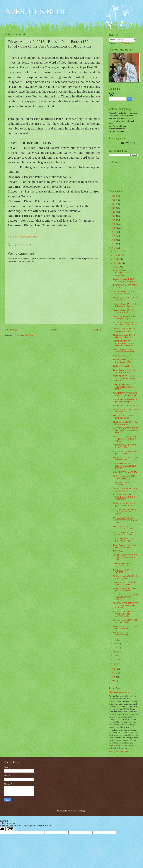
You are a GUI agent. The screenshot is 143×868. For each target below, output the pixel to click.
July (115, 640)
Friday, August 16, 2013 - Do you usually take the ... (126, 459)
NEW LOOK (118, 551)
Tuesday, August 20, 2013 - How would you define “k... (125, 411)
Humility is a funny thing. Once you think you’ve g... (125, 452)
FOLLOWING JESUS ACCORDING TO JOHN (124, 528)
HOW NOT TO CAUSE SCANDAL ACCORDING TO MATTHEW (124, 497)
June (116, 644)
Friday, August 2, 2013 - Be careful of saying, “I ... (124, 634)
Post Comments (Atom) (24, 335)
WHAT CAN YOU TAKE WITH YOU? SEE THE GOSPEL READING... (126, 605)
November (118, 255)
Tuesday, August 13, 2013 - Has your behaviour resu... (125, 490)
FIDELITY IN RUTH (121, 366)
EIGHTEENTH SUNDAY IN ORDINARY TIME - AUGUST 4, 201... (124, 614)
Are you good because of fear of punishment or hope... (125, 400)
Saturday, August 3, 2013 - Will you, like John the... (125, 621)
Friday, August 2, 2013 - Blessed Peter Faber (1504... (125, 627)
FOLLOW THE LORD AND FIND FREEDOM (124, 417)
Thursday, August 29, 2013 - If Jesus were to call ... (125, 311)
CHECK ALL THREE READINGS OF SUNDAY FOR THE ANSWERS (124, 343)
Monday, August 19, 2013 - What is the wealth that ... (126, 423)
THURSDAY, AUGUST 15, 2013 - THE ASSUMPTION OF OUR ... (125, 466)
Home (54, 330)
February (117, 660)
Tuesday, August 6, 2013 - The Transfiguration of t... (125, 583)
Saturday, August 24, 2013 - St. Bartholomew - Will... (125, 361)
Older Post (98, 330)
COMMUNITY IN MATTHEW (125, 472)
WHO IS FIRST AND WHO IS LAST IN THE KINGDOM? (125, 394)
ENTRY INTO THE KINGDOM (125, 406)
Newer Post (11, 330)
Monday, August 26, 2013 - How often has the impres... (125, 336)
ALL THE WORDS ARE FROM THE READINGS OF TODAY (125, 597)
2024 (114, 204)
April (116, 652)
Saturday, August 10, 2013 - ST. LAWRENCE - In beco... (125, 534)
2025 (114, 200)
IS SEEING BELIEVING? (123, 356)
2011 (114, 673)
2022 (114, 212)
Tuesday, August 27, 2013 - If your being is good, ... (124, 330)
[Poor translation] (10, 829)
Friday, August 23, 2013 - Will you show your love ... (125, 371)
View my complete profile (118, 752)
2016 (114, 236)
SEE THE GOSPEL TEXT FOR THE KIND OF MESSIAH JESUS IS (125, 557)
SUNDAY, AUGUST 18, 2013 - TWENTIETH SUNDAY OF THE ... (125, 439)
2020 (114, 220)
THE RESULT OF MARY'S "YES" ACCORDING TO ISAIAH (124, 378)
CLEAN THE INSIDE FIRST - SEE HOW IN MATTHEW (125, 324)
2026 (114, 196)
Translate (124, 43)
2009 (114, 681)
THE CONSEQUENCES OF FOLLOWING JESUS (124, 540)
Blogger (83, 811)
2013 (114, 248)
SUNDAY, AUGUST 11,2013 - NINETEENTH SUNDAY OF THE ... (125, 520)
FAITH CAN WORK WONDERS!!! (121, 571)
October (117, 259)
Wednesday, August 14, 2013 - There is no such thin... (125, 477)
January (117, 664)
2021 (114, 216)
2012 (114, 669)
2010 (114, 677)
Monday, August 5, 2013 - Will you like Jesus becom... (125, 590)
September (118, 263)
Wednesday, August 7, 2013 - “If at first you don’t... (125, 577)
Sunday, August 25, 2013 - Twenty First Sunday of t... (124, 351)
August (117, 267)
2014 (114, 244)
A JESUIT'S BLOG (36, 12)
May (116, 648)
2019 (114, 224)
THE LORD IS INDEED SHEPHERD (122, 484)
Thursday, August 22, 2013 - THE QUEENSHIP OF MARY (124, 387)
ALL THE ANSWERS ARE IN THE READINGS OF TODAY (125, 512)
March (116, 656)
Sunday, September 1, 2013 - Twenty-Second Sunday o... (124, 280)
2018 (114, 228)
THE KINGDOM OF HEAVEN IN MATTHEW (125, 446)
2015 (114, 240)
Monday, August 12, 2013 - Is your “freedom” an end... (124, 504)
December (118, 251)
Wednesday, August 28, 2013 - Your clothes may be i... (125, 317)
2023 (114, 208)
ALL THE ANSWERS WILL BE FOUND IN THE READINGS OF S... (126, 430)
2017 (114, 232)
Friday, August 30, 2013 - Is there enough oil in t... (126, 299)
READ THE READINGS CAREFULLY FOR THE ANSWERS (124, 273)
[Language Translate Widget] (122, 40)
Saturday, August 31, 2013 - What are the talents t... (124, 293)
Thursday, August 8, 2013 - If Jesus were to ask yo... (124, 565)
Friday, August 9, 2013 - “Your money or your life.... (125, 546)
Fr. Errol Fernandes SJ (120, 693)
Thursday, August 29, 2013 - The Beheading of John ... (125, 305)
